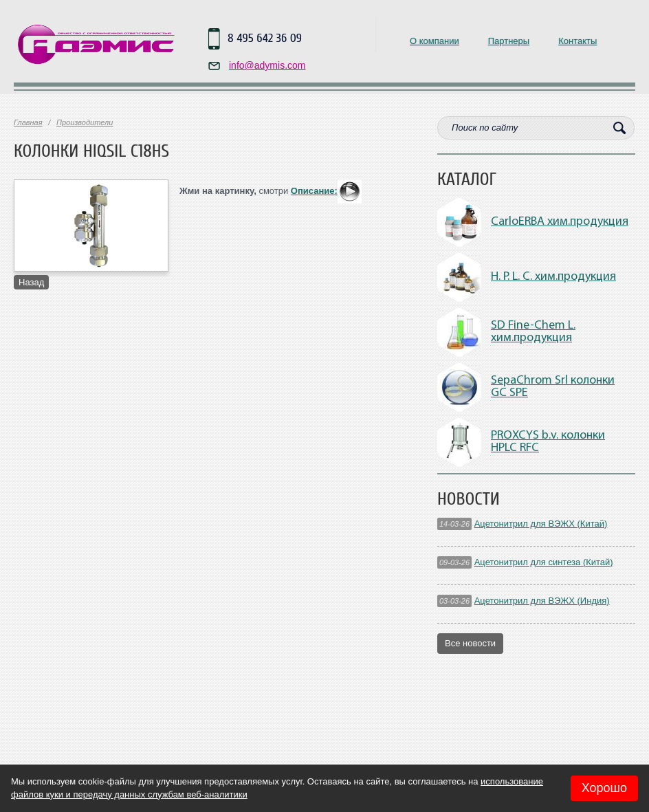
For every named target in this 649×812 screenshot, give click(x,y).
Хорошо (604, 788)
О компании (434, 41)
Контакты (577, 41)
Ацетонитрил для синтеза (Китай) (544, 562)
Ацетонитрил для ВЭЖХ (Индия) (542, 601)
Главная (28, 122)
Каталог (467, 179)
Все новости (470, 643)
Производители (85, 122)
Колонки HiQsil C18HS (91, 151)
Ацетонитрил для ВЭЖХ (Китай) (541, 524)
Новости (469, 499)
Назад (31, 282)
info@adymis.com (267, 65)
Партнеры (509, 41)
